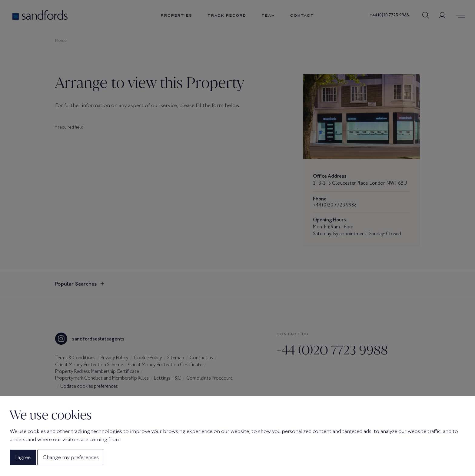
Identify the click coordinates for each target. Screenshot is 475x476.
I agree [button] (23, 457)
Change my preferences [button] (71, 457)
